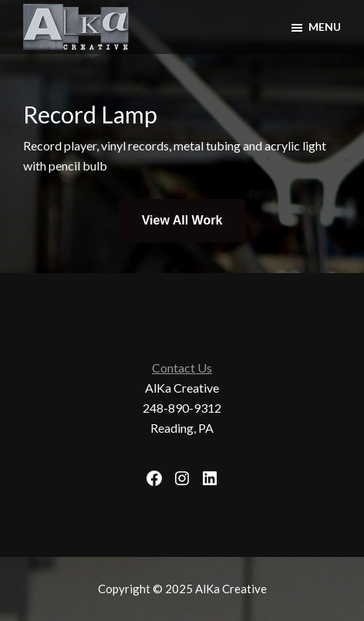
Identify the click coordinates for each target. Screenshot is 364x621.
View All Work (182, 220)
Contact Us (182, 368)
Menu (325, 27)
